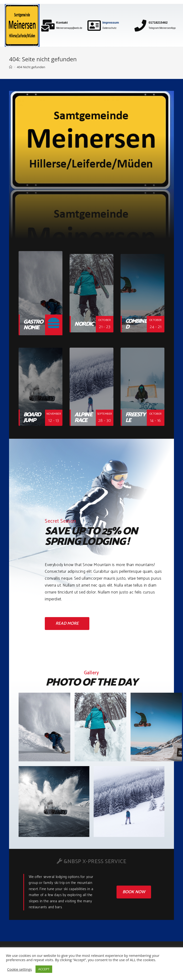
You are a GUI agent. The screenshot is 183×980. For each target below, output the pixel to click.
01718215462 (158, 23)
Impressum (111, 23)
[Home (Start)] (11, 67)
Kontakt (62, 23)
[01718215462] (140, 26)
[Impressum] (94, 26)
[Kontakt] (48, 26)
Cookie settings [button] (20, 969)
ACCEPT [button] (44, 969)
